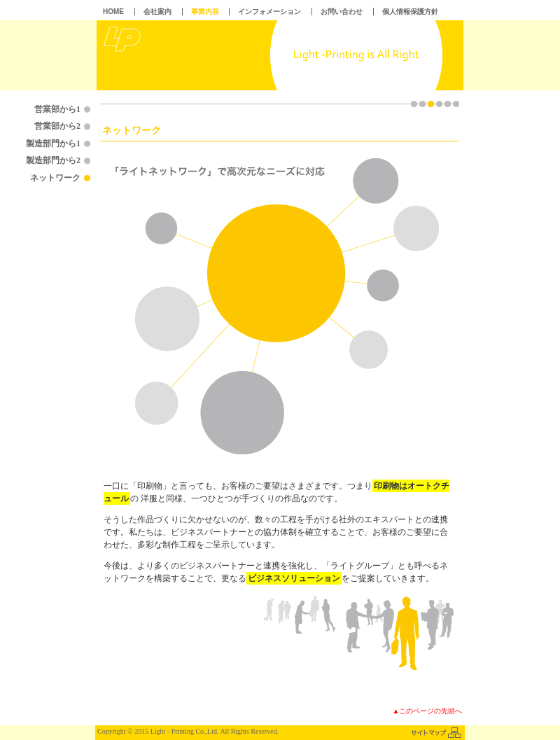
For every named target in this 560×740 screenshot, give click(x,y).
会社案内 (157, 12)
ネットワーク (55, 178)
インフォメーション (269, 12)
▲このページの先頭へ (428, 711)
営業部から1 (57, 109)
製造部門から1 (53, 144)
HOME (113, 12)
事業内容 (205, 12)
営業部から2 (57, 126)
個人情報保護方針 (410, 12)
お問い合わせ (342, 12)
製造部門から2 (53, 160)
